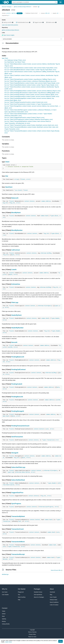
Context (32, 201)
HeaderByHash (16, 315)
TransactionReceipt (18, 554)
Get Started (22, 589)
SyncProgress (16, 504)
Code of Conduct (54, 605)
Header (57, 318)
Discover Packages (7, 7)
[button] (3, 22)
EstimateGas (16, 284)
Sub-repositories (38, 595)
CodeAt (14, 270)
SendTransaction (17, 437)
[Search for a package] (33, 2)
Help (19, 600)
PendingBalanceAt (18, 357)
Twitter (4, 611)
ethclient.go (5, 574)
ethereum (43, 253)
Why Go (5, 589)
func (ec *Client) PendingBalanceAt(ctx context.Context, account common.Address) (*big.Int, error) (33, 91)
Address (48, 201)
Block (56, 216)
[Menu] (32, 39)
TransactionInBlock (18, 542)
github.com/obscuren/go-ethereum (22, 7)
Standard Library (38, 592)
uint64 (10, 347)
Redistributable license (23, 22)
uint (47, 429)
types (52, 216)
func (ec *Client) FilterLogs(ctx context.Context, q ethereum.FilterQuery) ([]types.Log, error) (30, 81)
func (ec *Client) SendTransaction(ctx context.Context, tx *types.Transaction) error (28, 104)
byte (13, 255)
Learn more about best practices (10, 25)
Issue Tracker (53, 597)
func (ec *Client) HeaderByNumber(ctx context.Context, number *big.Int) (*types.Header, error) (31, 85)
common (43, 201)
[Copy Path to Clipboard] (39, 7)
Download (52, 592)
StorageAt (15, 453)
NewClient (9, 187)
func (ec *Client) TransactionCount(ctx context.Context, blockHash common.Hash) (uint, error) (31, 125)
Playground (21, 592)
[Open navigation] (60, 2)
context (27, 201)
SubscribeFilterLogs (18, 467)
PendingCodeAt (17, 384)
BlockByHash (16, 213)
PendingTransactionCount (20, 426)
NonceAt (14, 342)
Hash (47, 216)
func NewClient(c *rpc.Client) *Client (15, 62)
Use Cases (5, 592)
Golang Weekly (6, 624)
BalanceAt (15, 198)
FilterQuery (48, 306)
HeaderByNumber (17, 328)
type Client (5, 58)
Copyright (32, 630)
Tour (19, 595)
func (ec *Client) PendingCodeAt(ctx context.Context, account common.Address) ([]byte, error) (31, 95)
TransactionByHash (18, 516)
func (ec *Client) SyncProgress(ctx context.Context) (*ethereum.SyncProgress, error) (29, 119)
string (16, 179)
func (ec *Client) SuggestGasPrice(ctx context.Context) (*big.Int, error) (24, 118)
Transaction (50, 440)
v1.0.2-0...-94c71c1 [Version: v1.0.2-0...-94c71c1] (9, 13)
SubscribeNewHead (18, 480)
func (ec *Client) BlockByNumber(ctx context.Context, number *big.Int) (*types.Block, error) (30, 70)
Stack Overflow (22, 597)
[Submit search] (56, 2)
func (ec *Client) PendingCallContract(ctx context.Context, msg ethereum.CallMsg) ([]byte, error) (32, 93)
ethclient (35, 7)
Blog (51, 595)
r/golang (4, 619)
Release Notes (54, 600)
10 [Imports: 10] (56, 13)
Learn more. (9, 642)
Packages (37, 589)
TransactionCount (17, 529)
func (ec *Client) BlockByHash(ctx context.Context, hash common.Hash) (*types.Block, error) (31, 68)
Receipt (5, 559)
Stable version (51, 22)
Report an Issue (32, 637)
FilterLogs (15, 302)
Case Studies (5, 595)
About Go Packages (39, 597)
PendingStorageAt (18, 411)
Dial (7, 176)
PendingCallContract (18, 370)
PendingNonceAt (17, 397)
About (52, 589)
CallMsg (49, 253)
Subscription (26, 472)
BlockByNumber (17, 230)
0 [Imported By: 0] (6, 15)
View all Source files (56, 570)
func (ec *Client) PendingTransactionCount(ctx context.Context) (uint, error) (26, 102)
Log (13, 472)
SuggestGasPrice (17, 493)
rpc (16, 190)
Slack (3, 616)
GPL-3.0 (47, 13)
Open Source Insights (8, 35)
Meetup (4, 621)
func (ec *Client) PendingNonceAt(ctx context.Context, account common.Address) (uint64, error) (32, 96)
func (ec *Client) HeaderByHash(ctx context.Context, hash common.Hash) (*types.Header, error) (32, 83)
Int (7, 203)
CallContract (16, 250)
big (4, 203)
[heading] (7, 2)
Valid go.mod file (8, 22)
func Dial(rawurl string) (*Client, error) (15, 60)
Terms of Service (32, 632)
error (28, 179)
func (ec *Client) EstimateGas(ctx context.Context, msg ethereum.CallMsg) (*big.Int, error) (30, 79)
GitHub (4, 614)
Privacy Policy (32, 634)
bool (20, 521)
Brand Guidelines (54, 602)
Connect (5, 608)
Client (7, 162)
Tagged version (38, 22)
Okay (61, 641)
